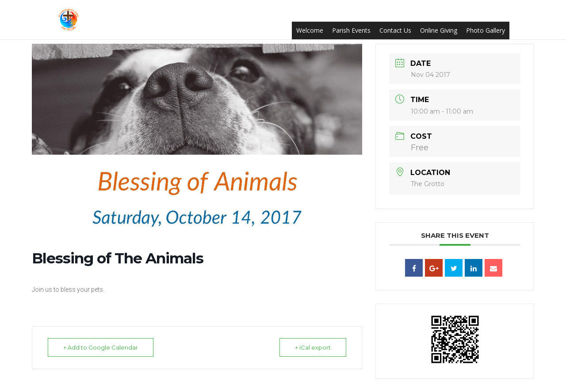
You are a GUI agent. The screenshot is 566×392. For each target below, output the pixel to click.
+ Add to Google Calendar (101, 347)
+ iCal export (313, 347)
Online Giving (439, 30)
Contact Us (395, 30)
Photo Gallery (486, 30)
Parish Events (351, 30)
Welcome (310, 30)
